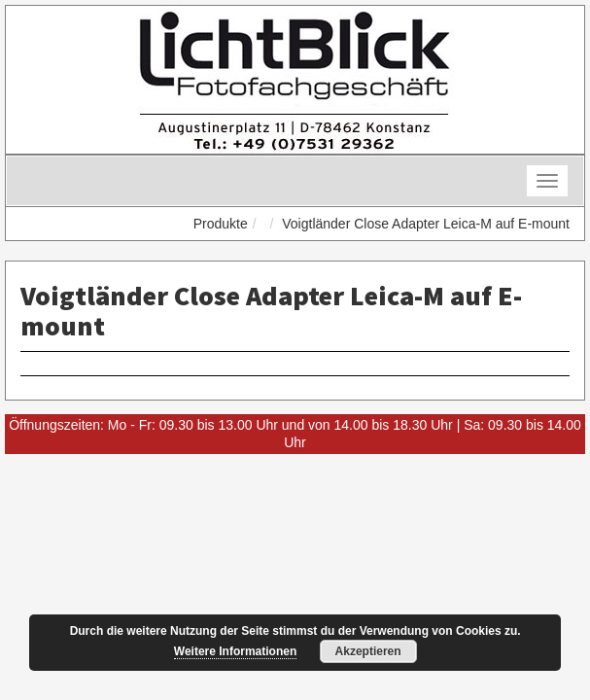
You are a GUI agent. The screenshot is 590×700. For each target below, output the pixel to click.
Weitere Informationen (235, 651)
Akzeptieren (368, 651)
